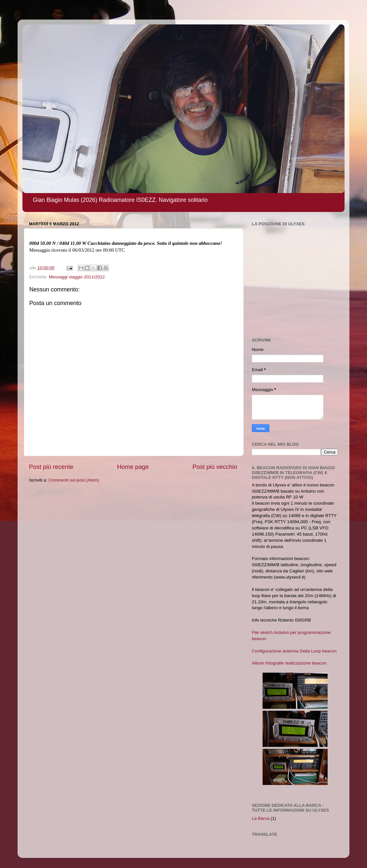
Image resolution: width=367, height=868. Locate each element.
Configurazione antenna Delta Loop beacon (294, 651)
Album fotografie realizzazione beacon (289, 663)
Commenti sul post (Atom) (74, 480)
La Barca (261, 818)
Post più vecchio (215, 467)
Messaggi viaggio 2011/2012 (77, 277)
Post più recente (51, 467)
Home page (133, 467)
